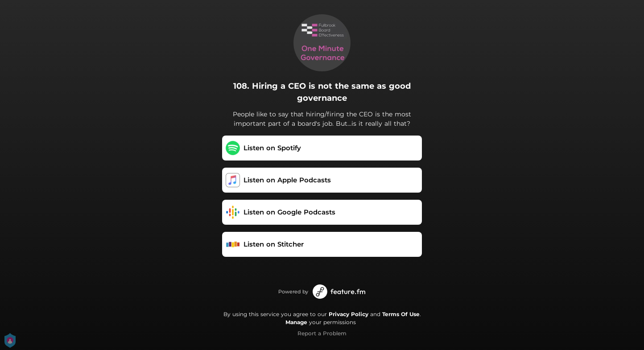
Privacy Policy (349, 314)
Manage (296, 322)
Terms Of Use (401, 314)
